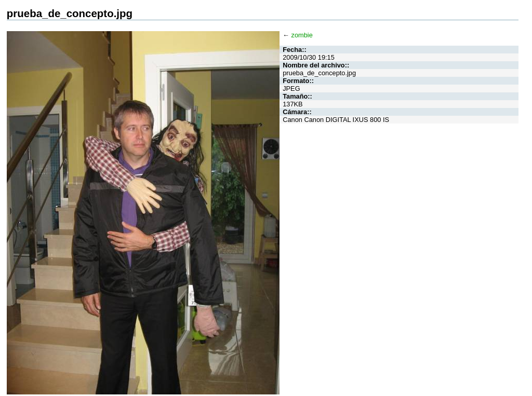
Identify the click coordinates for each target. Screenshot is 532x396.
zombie (302, 35)
